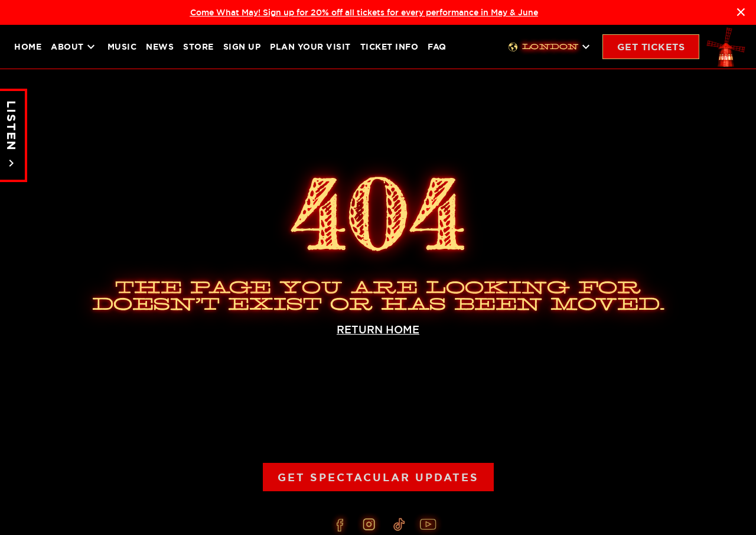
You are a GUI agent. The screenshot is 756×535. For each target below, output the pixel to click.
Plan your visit (310, 47)
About (74, 47)
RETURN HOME (378, 330)
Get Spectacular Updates (378, 477)
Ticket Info (390, 47)
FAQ (437, 47)
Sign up (242, 47)
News (160, 47)
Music (122, 47)
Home (28, 47)
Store (198, 47)
